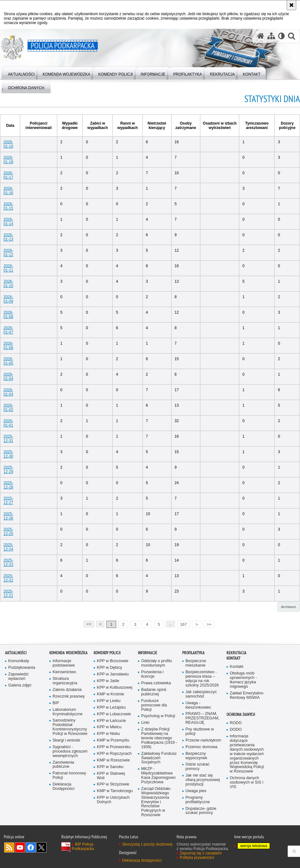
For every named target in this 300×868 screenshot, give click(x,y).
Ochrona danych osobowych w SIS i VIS (247, 782)
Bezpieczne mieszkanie (196, 663)
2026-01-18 (8, 160)
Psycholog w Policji (158, 716)
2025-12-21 (8, 594)
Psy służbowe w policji (200, 732)
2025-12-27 (8, 501)
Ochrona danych (241, 714)
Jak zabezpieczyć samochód (201, 694)
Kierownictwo (64, 672)
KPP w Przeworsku (114, 747)
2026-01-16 (8, 191)
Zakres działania (67, 690)
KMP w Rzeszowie (113, 760)
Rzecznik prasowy (69, 696)
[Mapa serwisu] (271, 36)
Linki (145, 723)
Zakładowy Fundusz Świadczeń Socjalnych (159, 758)
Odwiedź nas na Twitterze (41, 847)
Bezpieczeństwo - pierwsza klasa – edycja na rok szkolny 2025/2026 (202, 679)
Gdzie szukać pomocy (197, 767)
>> (208, 624)
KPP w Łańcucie (111, 721)
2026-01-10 (8, 284)
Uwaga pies (196, 791)
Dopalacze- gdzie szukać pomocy (201, 811)
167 (184, 624)
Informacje (148, 653)
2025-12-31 (8, 439)
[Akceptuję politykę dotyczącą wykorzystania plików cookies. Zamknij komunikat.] (291, 5)
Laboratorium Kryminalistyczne (68, 712)
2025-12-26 (8, 516)
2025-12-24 (8, 547)
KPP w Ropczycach (114, 754)
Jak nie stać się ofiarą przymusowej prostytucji (203, 780)
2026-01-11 (8, 268)
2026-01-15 (8, 206)
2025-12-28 (8, 485)
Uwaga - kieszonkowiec (198, 705)
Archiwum (288, 607)
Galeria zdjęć (20, 685)
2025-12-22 (8, 578)
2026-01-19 (8, 144)
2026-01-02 (8, 408)
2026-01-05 (8, 361)
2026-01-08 (8, 315)
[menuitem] (21, 73)
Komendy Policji (107, 653)
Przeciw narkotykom (203, 740)
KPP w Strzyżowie (113, 784)
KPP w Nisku (108, 734)
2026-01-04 (8, 377)
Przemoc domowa (201, 747)
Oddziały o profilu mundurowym (157, 663)
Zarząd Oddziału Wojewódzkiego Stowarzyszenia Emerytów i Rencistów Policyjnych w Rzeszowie (156, 802)
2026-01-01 (8, 423)
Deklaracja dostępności (142, 860)
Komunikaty (19, 661)
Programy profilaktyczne (198, 800)
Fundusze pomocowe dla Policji (154, 705)
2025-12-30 (8, 454)
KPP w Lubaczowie (114, 714)
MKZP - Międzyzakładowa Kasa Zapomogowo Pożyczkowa (158, 776)
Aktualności (16, 653)
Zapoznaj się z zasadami (201, 853)
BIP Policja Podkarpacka (83, 846)
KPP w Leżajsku (111, 708)
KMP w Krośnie (110, 694)
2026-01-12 (8, 253)
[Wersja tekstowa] (281, 36)
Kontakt (234, 658)
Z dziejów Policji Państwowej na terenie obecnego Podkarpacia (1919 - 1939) (159, 738)
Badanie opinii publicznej (154, 692)
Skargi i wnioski (66, 740)
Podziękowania (22, 668)
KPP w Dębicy (109, 668)
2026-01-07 (8, 330)
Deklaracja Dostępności (63, 787)
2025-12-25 (8, 532)
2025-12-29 (8, 470)
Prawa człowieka (156, 683)
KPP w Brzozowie (113, 661)
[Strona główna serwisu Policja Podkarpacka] (261, 36)
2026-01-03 (8, 392)
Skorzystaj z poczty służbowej (147, 844)
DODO (236, 730)
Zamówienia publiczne (63, 765)
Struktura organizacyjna (65, 681)
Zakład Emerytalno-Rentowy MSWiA (247, 696)
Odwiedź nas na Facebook (31, 847)
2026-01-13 (8, 237)
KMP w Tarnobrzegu (115, 791)
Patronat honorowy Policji (69, 776)
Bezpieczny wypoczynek (196, 756)
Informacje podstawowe (64, 663)
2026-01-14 (8, 222)
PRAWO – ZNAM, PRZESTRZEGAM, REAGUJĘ (202, 718)
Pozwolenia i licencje (152, 674)
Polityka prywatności (197, 858)
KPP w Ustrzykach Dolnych (113, 800)
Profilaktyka (194, 653)
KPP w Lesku (109, 701)
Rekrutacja (237, 653)
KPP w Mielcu (109, 727)
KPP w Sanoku (110, 767)
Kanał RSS (9, 847)
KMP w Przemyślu (113, 740)
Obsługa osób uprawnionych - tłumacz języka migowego (243, 680)
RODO (236, 723)
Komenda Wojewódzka (69, 653)
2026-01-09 (8, 299)
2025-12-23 (8, 563)
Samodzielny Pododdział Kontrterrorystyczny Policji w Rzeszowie (70, 727)
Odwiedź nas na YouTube (20, 847)
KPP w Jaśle (108, 681)
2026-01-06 (8, 346)
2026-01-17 (8, 175)
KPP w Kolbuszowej (115, 688)
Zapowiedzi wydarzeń (18, 677)
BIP (56, 703)
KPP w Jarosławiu (113, 674)
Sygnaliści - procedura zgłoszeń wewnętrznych (70, 751)
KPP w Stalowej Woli (111, 776)
